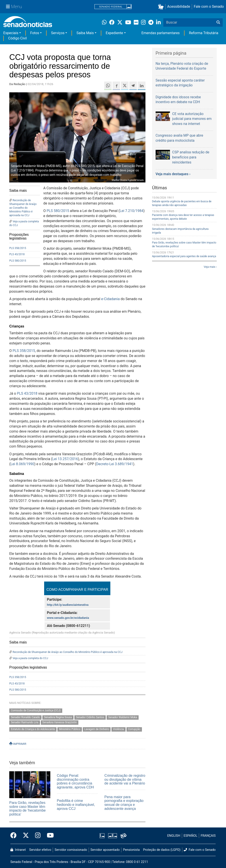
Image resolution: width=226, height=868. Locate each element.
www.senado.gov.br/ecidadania (68, 618)
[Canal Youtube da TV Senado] (49, 836)
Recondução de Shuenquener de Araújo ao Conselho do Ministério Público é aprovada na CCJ (23, 208)
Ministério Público (70, 729)
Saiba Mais (85, 33)
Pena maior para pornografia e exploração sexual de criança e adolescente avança (124, 803)
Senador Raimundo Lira (24, 722)
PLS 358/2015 (18, 248)
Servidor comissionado (71, 850)
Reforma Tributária (204, 33)
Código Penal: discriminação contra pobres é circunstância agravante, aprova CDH (75, 781)
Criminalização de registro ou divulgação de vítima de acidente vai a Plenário (125, 779)
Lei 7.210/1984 (132, 211)
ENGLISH (174, 836)
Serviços (58, 33)
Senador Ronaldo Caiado (25, 717)
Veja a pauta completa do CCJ (30, 658)
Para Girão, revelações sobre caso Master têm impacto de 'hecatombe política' (27, 809)
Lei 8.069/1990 (22, 464)
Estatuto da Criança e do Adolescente (33, 729)
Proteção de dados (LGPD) (162, 850)
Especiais (11, 33)
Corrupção (134, 729)
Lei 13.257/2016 (65, 459)
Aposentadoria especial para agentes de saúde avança (184, 256)
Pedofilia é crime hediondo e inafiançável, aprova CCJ (76, 805)
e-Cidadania (110, 299)
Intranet (18, 850)
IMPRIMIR (18, 744)
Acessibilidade (179, 7)
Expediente (114, 33)
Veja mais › (210, 267)
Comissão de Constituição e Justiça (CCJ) (36, 711)
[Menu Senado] (14, 7)
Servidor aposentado (105, 850)
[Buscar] (218, 22)
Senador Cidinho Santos (90, 717)
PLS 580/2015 (18, 261)
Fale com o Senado (209, 7)
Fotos (35, 33)
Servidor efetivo (40, 850)
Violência (118, 729)
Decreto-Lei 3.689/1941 (115, 464)
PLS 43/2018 (17, 254)
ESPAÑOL (190, 836)
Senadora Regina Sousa (58, 717)
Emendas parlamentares (161, 33)
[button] (162, 7)
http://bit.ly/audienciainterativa (68, 605)
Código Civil (17, 38)
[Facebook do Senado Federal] (15, 836)
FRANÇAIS (208, 836)
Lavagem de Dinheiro (97, 729)
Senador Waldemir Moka (123, 717)
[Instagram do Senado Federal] (38, 836)
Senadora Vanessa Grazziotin (60, 722)
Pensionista (131, 850)
